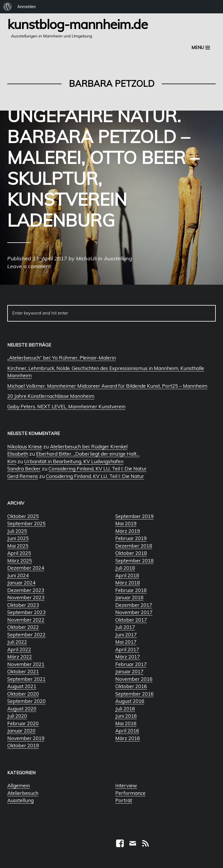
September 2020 (26, 701)
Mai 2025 (18, 546)
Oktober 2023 (23, 605)
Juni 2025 (18, 538)
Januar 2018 (129, 597)
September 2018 (134, 561)
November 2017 (134, 612)
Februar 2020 (23, 723)
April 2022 (19, 649)
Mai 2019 (126, 523)
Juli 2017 (125, 627)
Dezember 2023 (26, 590)
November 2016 (134, 679)
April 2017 (127, 649)
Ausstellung (20, 800)
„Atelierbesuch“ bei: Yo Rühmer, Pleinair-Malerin (62, 358)
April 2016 (127, 731)
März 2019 (128, 531)
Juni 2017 (126, 635)
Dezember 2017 (134, 605)
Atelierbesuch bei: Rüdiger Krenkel (89, 446)
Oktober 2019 (23, 745)
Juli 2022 (17, 642)
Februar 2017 (131, 664)
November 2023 (26, 597)
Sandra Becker (24, 469)
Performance (130, 793)
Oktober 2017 (131, 620)
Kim (12, 461)
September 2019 (134, 516)
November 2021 (26, 664)
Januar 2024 (21, 583)
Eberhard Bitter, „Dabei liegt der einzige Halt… (88, 454)
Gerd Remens (23, 476)
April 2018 (127, 575)
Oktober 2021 (23, 671)
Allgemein (19, 785)
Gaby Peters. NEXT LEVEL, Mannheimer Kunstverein (66, 406)
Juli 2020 (17, 716)
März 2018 (128, 583)
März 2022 (20, 657)
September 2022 (26, 635)
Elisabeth (18, 454)
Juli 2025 (17, 531)
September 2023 (26, 612)
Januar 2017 (129, 671)
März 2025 (20, 561)
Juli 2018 (125, 568)
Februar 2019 (131, 538)
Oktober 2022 (23, 627)
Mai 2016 (126, 723)
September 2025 (26, 523)
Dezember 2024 (26, 568)
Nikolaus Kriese (25, 446)
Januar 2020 (21, 731)
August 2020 (22, 709)
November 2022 (26, 620)
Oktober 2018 (131, 553)
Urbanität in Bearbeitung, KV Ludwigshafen (74, 461)
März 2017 (128, 657)
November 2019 (26, 738)
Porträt (124, 800)
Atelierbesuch (23, 793)
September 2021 (26, 679)
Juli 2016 (125, 709)
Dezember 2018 (134, 546)
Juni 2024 (18, 575)
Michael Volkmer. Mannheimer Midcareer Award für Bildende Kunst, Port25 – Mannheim (107, 386)
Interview (126, 785)
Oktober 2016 (131, 686)
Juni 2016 (126, 716)
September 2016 (134, 694)
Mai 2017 (126, 642)
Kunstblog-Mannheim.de (78, 24)
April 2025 (19, 553)
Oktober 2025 (23, 516)
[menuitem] (8, 7)
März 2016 (128, 738)
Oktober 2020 (23, 694)
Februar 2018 (131, 590)
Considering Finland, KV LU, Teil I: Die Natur (98, 469)
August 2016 (130, 701)
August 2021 (22, 686)
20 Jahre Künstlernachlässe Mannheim (51, 396)
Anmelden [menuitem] (27, 7)
